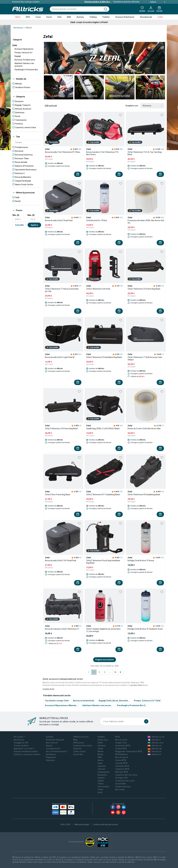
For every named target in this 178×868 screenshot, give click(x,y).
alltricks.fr (154, 740)
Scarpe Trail (121, 743)
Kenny (101, 760)
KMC (100, 757)
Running (80, 17)
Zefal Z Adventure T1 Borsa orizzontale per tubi (62, 290)
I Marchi (29, 28)
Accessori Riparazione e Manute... (61, 705)
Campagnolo (104, 772)
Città (59, 17)
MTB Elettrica (121, 754)
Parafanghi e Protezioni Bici (26, 70)
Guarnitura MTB (123, 746)
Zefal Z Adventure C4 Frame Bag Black (61, 429)
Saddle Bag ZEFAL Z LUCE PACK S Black (103, 429)
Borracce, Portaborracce (25, 60)
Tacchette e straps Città (57, 701)
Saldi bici (78, 748)
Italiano (155, 2)
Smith (100, 743)
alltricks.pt (154, 751)
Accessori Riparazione (24, 49)
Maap (100, 754)
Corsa (38, 17)
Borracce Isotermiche (84, 701)
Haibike (101, 737)
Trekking (93, 17)
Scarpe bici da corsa (125, 781)
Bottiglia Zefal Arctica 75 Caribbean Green (145, 629)
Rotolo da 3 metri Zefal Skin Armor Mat (144, 429)
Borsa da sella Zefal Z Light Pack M (60, 357)
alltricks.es (155, 746)
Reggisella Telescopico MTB (129, 751)
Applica (34, 225)
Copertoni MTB (122, 769)
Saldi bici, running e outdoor (27, 754)
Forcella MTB (121, 763)
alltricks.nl (154, 754)
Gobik (100, 748)
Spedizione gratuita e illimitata (112, 2)
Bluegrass (102, 775)
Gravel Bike (121, 784)
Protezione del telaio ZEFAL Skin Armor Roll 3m (146, 222)
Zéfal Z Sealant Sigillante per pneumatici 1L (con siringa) (103, 630)
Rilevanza (152, 106)
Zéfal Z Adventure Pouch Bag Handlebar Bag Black (103, 562)
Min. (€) (16, 215)
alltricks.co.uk (156, 737)
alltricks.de (155, 748)
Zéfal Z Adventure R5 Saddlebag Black (144, 495)
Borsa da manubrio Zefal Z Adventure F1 (62, 629)
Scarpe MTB (121, 748)
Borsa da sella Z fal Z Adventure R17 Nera (63, 152)
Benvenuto (18, 28)
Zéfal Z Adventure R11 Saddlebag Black (103, 495)
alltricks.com (155, 743)
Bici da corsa (121, 740)
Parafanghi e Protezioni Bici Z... (132, 705)
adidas (101, 781)
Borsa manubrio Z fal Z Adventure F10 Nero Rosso (102, 153)
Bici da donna (122, 757)
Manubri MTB (122, 772)
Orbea (101, 784)
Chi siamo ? (19, 737)
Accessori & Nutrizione (125, 17)
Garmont (102, 766)
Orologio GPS (121, 778)
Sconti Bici (78, 754)
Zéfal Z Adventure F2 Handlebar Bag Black (104, 357)
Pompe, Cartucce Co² (24, 53)
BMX (69, 17)
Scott (100, 792)
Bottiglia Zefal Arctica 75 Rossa (141, 561)
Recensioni (19, 740)
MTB (28, 17)
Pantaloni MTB (122, 766)
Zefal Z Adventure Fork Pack (98, 289)
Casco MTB (121, 760)
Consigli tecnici (53, 748)
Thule (100, 789)
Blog (75, 740)
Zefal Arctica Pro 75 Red (96, 220)
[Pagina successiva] (120, 672)
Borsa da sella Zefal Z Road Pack (59, 220)
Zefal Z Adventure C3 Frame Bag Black (144, 289)
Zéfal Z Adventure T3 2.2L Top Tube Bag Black (145, 153)
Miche (101, 751)
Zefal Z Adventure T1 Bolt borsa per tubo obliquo (145, 358)
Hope (100, 763)
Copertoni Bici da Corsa (126, 775)
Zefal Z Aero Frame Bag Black (58, 495)
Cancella (19, 225)
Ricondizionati (146, 17)
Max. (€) (31, 215)
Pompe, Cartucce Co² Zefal (147, 701)
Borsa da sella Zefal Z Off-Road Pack (61, 561)
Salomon (102, 746)
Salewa (101, 778)
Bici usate (120, 789)
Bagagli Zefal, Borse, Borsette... (114, 701)
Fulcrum (101, 769)
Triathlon (106, 17)
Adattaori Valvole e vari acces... (97, 705)
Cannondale (103, 787)
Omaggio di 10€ (21, 743)
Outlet (160, 17)
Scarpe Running (123, 787)
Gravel (49, 17)
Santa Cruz (103, 740)
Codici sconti (79, 751)
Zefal (15, 45)
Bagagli (18, 56)
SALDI (18, 17)
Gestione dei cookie (83, 746)
